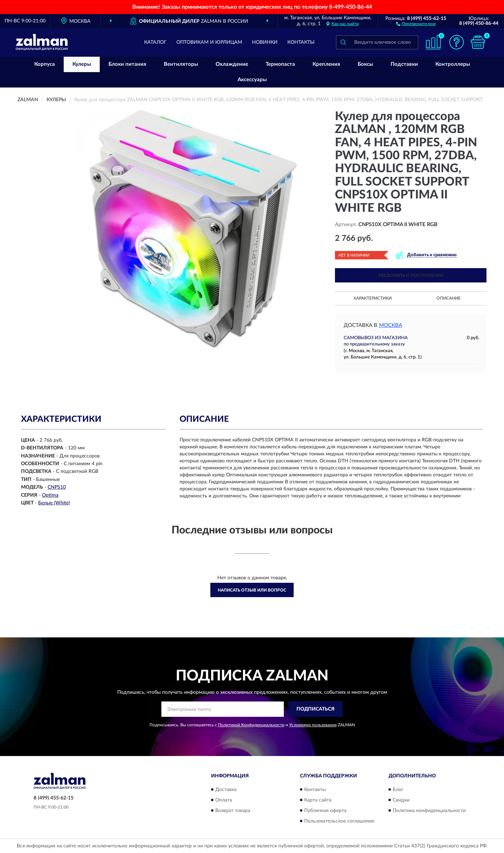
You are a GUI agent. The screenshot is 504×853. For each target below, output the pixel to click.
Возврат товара (233, 811)
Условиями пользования (313, 725)
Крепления (326, 64)
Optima (50, 495)
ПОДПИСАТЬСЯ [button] (316, 709)
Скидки (401, 800)
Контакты (301, 42)
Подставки (404, 64)
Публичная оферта (325, 811)
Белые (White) (54, 503)
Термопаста (280, 64)
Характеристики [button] (373, 298)
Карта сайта (318, 800)
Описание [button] (449, 298)
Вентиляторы (181, 64)
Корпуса (45, 64)
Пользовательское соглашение (339, 821)
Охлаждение (232, 64)
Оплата (224, 800)
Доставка (226, 790)
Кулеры (82, 64)
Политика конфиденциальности (429, 811)
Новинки (265, 42)
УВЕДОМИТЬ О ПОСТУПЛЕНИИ (411, 275)
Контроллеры (453, 64)
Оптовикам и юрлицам (209, 42)
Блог (398, 790)
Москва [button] (391, 325)
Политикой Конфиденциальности (251, 725)
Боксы (365, 64)
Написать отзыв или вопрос (252, 590)
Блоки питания (127, 64)
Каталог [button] (155, 42)
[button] (416, 23)
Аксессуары (252, 80)
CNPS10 (57, 487)
